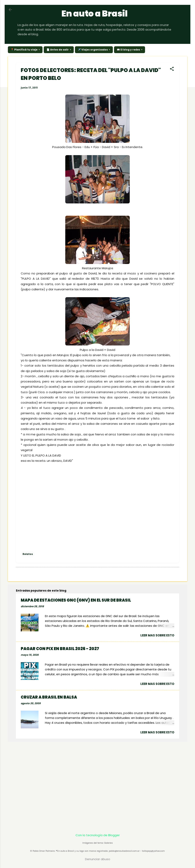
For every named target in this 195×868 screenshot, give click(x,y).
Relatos (28, 554)
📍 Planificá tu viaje (24, 50)
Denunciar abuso (98, 859)
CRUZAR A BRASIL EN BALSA (49, 697)
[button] (172, 69)
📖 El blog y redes (128, 50)
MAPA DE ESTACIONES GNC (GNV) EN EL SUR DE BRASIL (76, 600)
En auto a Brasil (94, 14)
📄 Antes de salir (58, 50)
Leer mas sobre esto (157, 635)
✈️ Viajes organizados (93, 50)
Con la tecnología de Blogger (98, 835)
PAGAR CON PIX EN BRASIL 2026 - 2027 (60, 649)
